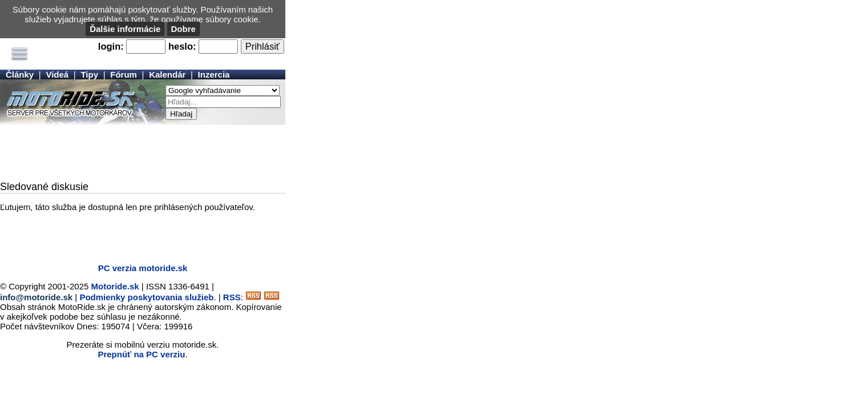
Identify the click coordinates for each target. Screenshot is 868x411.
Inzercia (214, 74)
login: (111, 46)
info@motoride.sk (36, 297)
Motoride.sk (115, 286)
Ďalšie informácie (125, 29)
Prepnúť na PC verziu (141, 354)
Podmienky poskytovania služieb (146, 297)
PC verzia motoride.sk (143, 268)
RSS (232, 297)
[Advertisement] (143, 154)
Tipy (89, 74)
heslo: (182, 46)
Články (20, 74)
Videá (57, 74)
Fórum (124, 74)
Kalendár (167, 74)
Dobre (183, 29)
